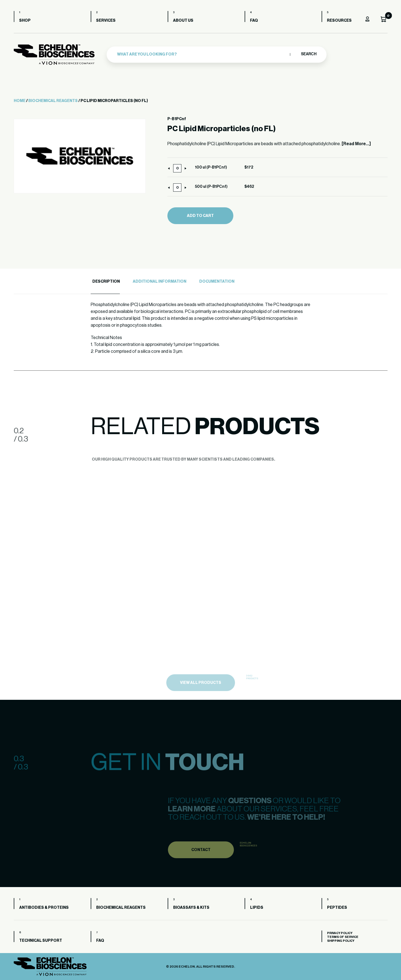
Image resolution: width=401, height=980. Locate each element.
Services (106, 21)
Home (20, 101)
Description (106, 282)
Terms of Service (343, 937)
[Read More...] (356, 144)
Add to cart (200, 216)
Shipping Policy (341, 941)
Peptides (337, 908)
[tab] (105, 282)
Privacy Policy (340, 933)
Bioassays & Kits (191, 908)
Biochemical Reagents (53, 101)
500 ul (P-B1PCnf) (211, 187)
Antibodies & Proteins (44, 908)
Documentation (217, 282)
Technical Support (41, 941)
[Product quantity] (177, 168)
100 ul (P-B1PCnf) (211, 167)
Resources (339, 21)
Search (309, 54)
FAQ (254, 21)
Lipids (257, 908)
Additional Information (160, 282)
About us (183, 21)
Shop (25, 21)
